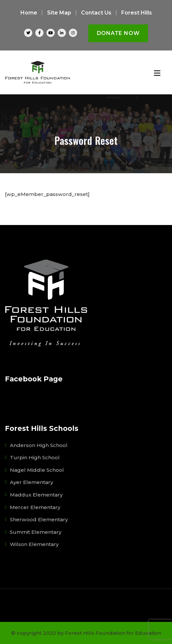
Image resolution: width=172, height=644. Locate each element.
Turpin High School (35, 457)
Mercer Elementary (35, 507)
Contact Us (96, 13)
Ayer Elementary (31, 482)
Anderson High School (39, 445)
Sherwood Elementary (39, 519)
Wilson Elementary (34, 544)
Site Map (59, 13)
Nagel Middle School (37, 470)
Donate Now (118, 33)
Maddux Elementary (36, 495)
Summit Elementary (36, 532)
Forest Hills (137, 13)
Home (29, 13)
